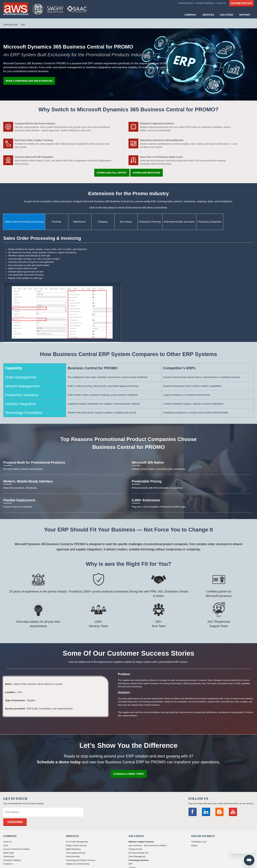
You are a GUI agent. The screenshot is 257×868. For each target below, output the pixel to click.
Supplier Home (10, 25)
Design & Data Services (76, 846)
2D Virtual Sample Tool (138, 853)
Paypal (194, 846)
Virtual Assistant (73, 857)
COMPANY (190, 15)
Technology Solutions (139, 860)
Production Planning (150, 222)
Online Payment (186, 3)
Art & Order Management (77, 842)
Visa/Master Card (199, 842)
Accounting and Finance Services (80, 860)
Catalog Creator (135, 849)
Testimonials (9, 857)
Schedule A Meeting (204, 3)
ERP (131, 864)
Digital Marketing (73, 849)
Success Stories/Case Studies (16, 849)
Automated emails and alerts (179, 222)
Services (208, 15)
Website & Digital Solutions (141, 842)
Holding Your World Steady (78, 864)
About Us (7, 842)
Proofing (56, 222)
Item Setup (126, 222)
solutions (227, 15)
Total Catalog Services (76, 853)
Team (6, 846)
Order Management (137, 857)
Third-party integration (209, 222)
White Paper (9, 853)
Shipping (103, 222)
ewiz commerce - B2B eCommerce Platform (148, 846)
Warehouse (79, 222)
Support (245, 15)
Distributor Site (241, 3)
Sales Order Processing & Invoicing (24, 222)
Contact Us (221, 3)
